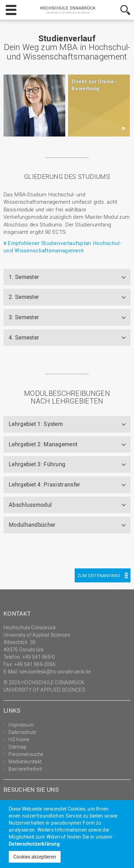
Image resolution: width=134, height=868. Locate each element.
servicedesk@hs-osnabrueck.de (55, 671)
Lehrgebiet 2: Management (43, 444)
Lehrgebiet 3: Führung (37, 464)
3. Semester (24, 317)
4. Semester (24, 337)
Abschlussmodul (30, 505)
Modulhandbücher (32, 525)
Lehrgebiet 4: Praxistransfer (44, 484)
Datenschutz (22, 732)
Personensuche (26, 754)
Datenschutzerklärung (34, 844)
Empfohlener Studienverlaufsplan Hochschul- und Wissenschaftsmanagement (62, 247)
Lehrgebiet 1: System (36, 424)
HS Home (19, 739)
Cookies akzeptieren (35, 857)
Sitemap (17, 747)
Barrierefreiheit (25, 769)
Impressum (21, 725)
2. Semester (24, 297)
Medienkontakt (25, 761)
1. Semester (24, 277)
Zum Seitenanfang (99, 575)
